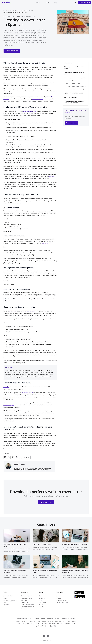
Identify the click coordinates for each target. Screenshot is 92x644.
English (43, 619)
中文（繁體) (53, 626)
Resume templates (27, 596)
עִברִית (74, 623)
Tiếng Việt (26, 623)
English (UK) (50, 619)
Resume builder (8, 596)
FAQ (55, 3)
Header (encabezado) (71, 81)
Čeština (38, 623)
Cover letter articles (26, 10)
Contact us (42, 598)
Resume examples (26, 598)
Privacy (41, 605)
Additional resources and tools (72, 97)
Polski (44, 621)
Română (68, 621)
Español (58, 619)
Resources (24, 609)
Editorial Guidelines (62, 602)
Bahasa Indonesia (22, 619)
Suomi (74, 621)
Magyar (24, 621)
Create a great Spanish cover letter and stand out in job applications (74, 102)
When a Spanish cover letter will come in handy (75, 68)
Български (52, 623)
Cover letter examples (28, 607)
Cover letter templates (28, 605)
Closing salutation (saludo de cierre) (75, 89)
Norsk (39, 621)
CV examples (25, 602)
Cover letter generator (10, 10)
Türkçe (33, 623)
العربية (37, 626)
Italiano (18, 621)
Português (50, 621)
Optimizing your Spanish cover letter (74, 93)
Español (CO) (65, 619)
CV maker (6, 598)
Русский (60, 623)
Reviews (59, 598)
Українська (67, 623)
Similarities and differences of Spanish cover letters (74, 73)
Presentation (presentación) (73, 83)
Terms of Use (43, 602)
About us (59, 596)
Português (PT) (60, 621)
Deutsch (36, 619)
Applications (7, 605)
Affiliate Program (62, 600)
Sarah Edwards (13, 16)
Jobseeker (6, 387)
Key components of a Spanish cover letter (75, 78)
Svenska (19, 623)
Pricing (47, 3)
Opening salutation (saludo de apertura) (76, 86)
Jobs (5, 602)
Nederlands (32, 621)
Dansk (30, 619)
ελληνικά (45, 623)
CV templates (25, 600)
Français (73, 619)
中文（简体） (44, 626)
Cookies (41, 607)
